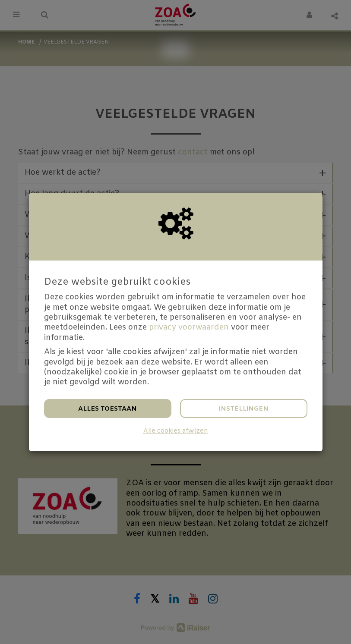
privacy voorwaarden (189, 327)
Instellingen (244, 409)
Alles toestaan (108, 409)
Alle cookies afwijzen (176, 431)
